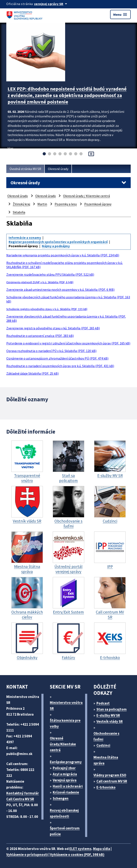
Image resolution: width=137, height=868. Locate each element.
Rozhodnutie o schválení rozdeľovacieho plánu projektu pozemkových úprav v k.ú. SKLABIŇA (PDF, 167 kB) (65, 265)
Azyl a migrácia (65, 774)
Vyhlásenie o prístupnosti (27, 855)
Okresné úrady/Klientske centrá (63, 744)
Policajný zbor (64, 768)
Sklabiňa (19, 212)
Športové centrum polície (65, 831)
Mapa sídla (102, 849)
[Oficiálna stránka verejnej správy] (51, 4)
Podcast (103, 703)
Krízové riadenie (66, 792)
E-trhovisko (106, 787)
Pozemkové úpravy (98, 204)
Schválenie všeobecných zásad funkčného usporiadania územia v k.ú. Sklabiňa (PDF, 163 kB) (68, 299)
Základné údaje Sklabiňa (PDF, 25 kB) (32, 373)
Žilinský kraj (21, 204)
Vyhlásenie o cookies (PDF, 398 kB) (77, 855)
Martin (42, 204)
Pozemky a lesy (66, 204)
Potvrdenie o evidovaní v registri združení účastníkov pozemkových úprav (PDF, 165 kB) (68, 343)
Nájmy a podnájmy (56, 246)
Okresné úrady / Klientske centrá (86, 196)
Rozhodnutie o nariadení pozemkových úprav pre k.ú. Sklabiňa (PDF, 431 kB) (60, 366)
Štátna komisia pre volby (65, 723)
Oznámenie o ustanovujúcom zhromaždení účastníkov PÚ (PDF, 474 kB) (57, 358)
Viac (10, 148)
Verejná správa (65, 780)
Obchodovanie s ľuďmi (106, 736)
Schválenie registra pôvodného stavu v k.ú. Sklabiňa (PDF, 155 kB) (47, 309)
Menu (120, 14)
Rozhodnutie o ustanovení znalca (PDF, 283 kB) (40, 336)
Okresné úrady (58, 169)
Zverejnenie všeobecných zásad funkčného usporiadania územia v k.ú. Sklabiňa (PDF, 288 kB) (66, 318)
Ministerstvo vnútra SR (66, 706)
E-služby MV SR (108, 715)
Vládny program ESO (110, 775)
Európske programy (66, 762)
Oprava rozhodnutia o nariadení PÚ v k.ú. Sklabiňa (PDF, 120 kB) (51, 351)
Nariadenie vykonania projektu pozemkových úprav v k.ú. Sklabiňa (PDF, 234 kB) (63, 255)
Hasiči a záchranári (68, 786)
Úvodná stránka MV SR (25, 169)
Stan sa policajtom (112, 709)
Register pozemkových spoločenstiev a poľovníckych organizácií (58, 242)
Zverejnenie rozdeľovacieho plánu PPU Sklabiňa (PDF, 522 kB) (50, 274)
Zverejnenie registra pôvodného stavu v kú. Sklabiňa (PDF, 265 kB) (53, 328)
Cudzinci (103, 745)
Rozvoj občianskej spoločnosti (64, 813)
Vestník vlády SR (110, 721)
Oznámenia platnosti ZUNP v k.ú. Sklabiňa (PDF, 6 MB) (40, 282)
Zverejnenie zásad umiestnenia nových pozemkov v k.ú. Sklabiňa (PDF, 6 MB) (60, 290)
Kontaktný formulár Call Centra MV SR (23, 796)
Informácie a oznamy (25, 238)
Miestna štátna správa (106, 760)
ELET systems (80, 849)
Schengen (61, 798)
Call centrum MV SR (112, 781)
